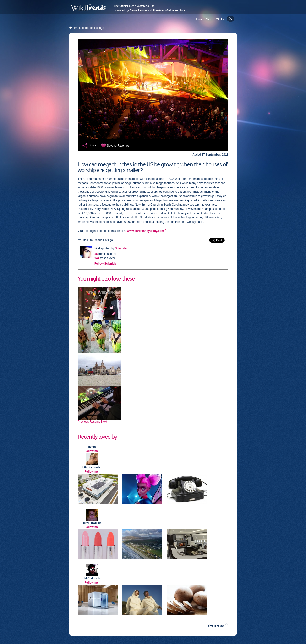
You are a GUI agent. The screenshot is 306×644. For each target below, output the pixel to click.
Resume (95, 422)
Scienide (121, 248)
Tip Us (220, 19)
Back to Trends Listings (89, 28)
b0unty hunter (92, 467)
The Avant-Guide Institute (169, 10)
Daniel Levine (138, 10)
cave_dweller (92, 523)
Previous (83, 422)
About (209, 19)
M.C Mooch (92, 578)
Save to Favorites (118, 146)
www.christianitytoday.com (146, 231)
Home (199, 19)
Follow (105, 264)
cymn (92, 447)
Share (93, 145)
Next (104, 422)
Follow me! (92, 451)
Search (231, 19)
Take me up (217, 625)
